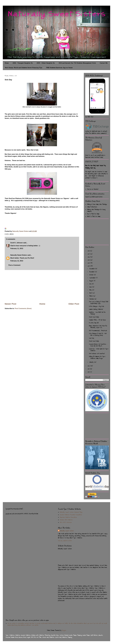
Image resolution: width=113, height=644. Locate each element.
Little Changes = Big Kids (96, 306)
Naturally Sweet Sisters (21, 231)
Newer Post (10, 304)
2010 (89, 372)
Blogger (64, 630)
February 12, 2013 (17, 261)
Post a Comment (14, 265)
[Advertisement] (42, 286)
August (92, 281)
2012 (89, 366)
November (92, 272)
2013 (89, 266)
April (91, 293)
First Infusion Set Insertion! (97, 354)
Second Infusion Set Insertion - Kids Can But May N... (98, 345)
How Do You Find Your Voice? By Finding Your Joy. (95, 167)
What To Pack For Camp (94, 216)
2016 (89, 257)
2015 (89, 260)
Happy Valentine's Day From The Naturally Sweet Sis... (98, 327)
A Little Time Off (94, 323)
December (92, 269)
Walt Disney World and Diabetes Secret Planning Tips (23, 68)
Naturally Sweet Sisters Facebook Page (71, 512)
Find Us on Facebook (93, 189)
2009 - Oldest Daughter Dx (46, 63)
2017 (89, 254)
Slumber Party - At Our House (97, 320)
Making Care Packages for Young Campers (96, 210)
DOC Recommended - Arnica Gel (98, 331)
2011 (89, 369)
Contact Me (104, 63)
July (91, 284)
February (92, 299)
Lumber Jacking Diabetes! (96, 309)
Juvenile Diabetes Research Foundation (71, 515)
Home (7, 63)
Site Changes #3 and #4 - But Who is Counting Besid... (98, 334)
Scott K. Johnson (17, 243)
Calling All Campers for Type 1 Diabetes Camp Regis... (97, 357)
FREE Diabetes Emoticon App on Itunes (59, 68)
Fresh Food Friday (94, 317)
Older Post (74, 304)
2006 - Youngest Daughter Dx (23, 63)
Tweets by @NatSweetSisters (94, 197)
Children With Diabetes (66, 520)
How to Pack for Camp (93, 214)
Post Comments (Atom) (23, 308)
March (91, 296)
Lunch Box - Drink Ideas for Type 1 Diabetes (99, 350)
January (92, 362)
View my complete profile (65, 541)
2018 (89, 251)
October (92, 275)
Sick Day (91, 338)
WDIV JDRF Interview (66, 522)
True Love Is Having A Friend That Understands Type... (99, 303)
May (91, 290)
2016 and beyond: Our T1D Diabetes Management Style (77, 63)
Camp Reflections (92, 207)
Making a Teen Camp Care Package (97, 204)
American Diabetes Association (68, 517)
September (93, 278)
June (91, 287)
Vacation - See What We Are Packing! (97, 313)
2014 (89, 263)
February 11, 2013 (17, 248)
